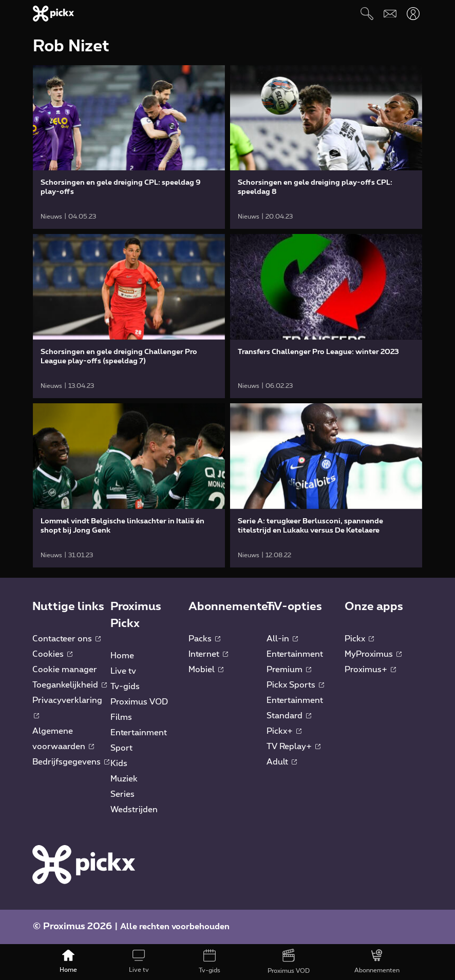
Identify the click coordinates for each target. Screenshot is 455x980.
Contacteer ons (67, 639)
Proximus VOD (139, 702)
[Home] (68, 962)
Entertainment (139, 733)
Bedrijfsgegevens (71, 762)
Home (122, 656)
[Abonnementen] (377, 962)
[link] (129, 147)
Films (121, 717)
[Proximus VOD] (289, 962)
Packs (204, 639)
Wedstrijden (134, 810)
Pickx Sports (295, 685)
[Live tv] (139, 962)
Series (122, 794)
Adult (282, 762)
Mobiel (206, 670)
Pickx (359, 639)
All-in (282, 639)
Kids (119, 763)
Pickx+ (284, 731)
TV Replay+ (293, 747)
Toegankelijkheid (70, 685)
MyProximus (373, 654)
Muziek (124, 779)
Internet (208, 654)
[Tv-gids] (210, 962)
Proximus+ (370, 670)
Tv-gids (125, 687)
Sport (121, 748)
